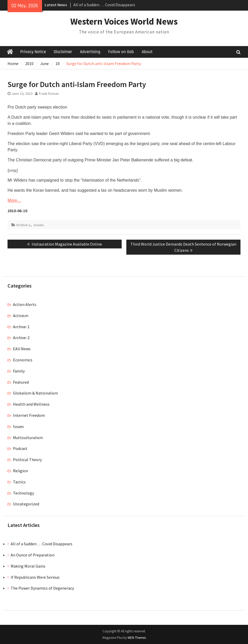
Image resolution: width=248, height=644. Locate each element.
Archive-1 (23, 225)
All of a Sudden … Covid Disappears (104, 5)
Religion (20, 471)
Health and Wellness (31, 404)
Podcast (20, 448)
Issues (39, 225)
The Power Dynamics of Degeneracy (42, 588)
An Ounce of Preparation (33, 555)
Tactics (19, 482)
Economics (23, 360)
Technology (23, 493)
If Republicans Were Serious (35, 577)
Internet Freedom (29, 415)
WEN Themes (137, 638)
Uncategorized (26, 504)
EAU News (22, 349)
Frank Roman (49, 94)
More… (14, 200)
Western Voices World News (124, 22)
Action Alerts (25, 304)
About (147, 52)
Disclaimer (63, 52)
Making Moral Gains (28, 566)
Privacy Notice (33, 52)
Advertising (90, 52)
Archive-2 (21, 338)
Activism (21, 316)
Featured (21, 382)
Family (19, 371)
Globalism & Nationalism (35, 393)
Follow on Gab (121, 52)
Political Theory (27, 460)
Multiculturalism (28, 438)
